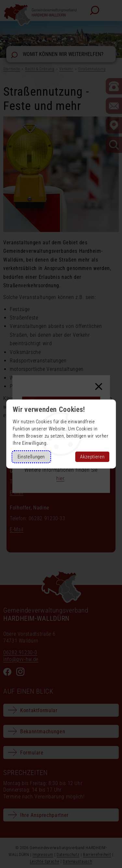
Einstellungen (31, 457)
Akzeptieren (92, 457)
